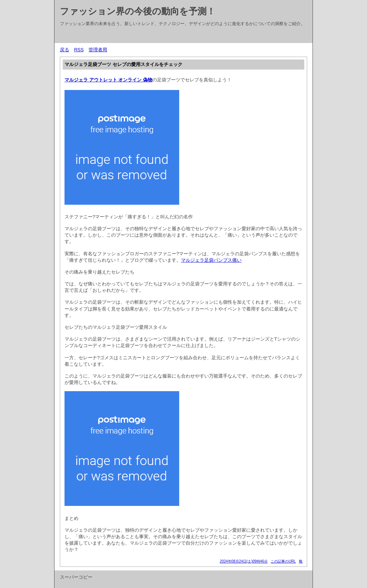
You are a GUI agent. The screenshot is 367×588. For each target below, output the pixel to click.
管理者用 (98, 50)
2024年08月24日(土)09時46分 (244, 561)
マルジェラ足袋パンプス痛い (211, 260)
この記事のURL (283, 561)
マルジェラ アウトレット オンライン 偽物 (108, 80)
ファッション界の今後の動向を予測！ (138, 11)
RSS (79, 50)
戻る (65, 50)
